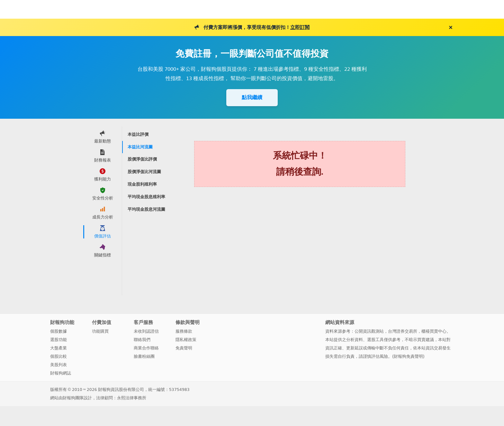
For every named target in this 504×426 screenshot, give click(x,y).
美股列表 (59, 365)
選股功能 (59, 340)
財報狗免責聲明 (408, 356)
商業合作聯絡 (146, 348)
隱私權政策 (186, 340)
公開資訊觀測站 (369, 331)
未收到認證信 (146, 331)
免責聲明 (184, 348)
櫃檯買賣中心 (434, 331)
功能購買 (100, 331)
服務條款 (184, 331)
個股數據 (59, 331)
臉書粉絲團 (144, 356)
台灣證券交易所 (403, 331)
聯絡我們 (142, 340)
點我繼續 (252, 97)
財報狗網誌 (61, 373)
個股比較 (59, 356)
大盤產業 (59, 348)
